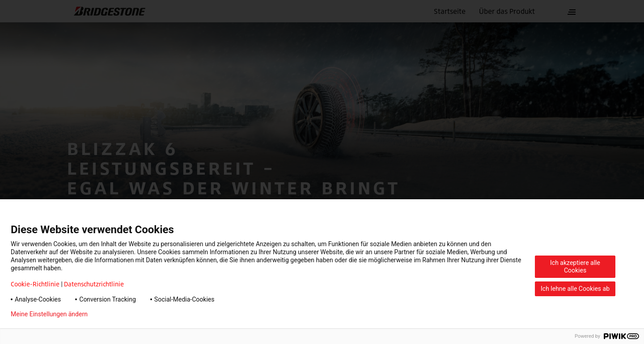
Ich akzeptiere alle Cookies (575, 266)
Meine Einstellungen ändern (49, 314)
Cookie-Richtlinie (35, 284)
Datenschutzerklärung (132, 314)
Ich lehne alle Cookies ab (575, 289)
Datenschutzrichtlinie (94, 284)
